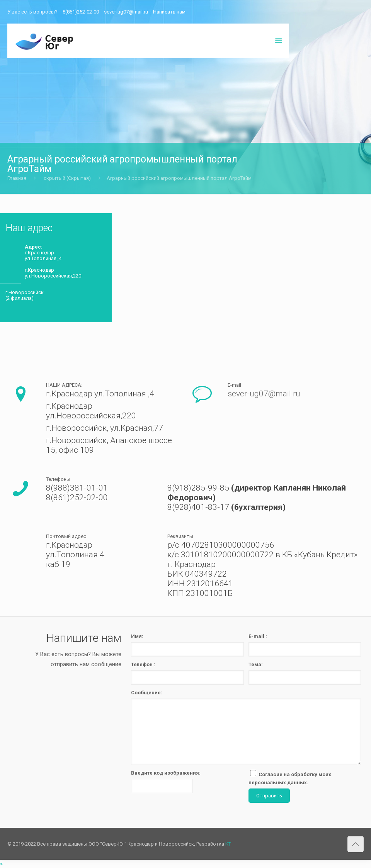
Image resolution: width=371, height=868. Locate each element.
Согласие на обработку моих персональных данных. (290, 778)
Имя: (137, 636)
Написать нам (169, 12)
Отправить (269, 796)
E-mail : (258, 636)
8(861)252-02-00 (81, 12)
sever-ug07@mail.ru (126, 12)
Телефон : (143, 664)
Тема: (256, 664)
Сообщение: (147, 693)
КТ (228, 844)
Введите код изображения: (166, 773)
